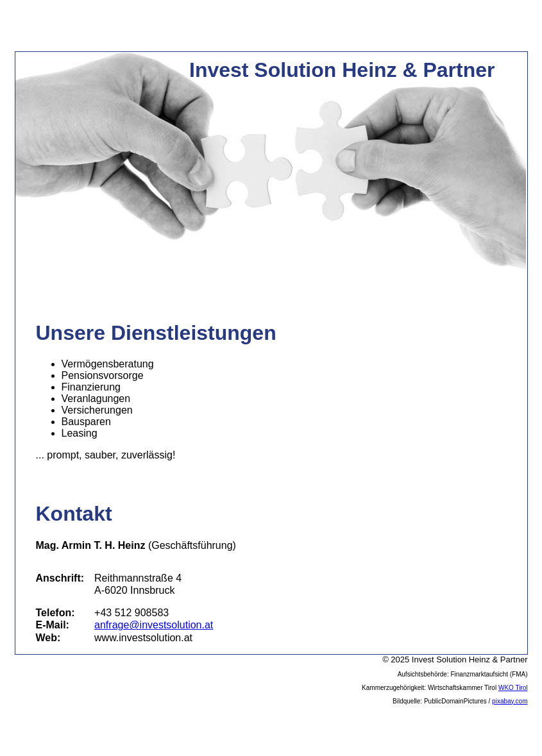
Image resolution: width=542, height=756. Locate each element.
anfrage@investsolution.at (154, 625)
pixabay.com (510, 701)
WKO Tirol (513, 688)
